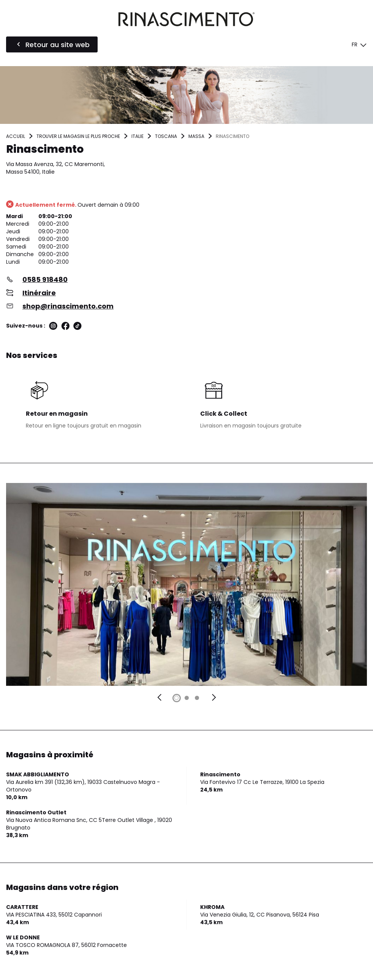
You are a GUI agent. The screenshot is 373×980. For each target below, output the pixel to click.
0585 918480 (45, 279)
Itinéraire (39, 293)
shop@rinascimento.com (68, 306)
